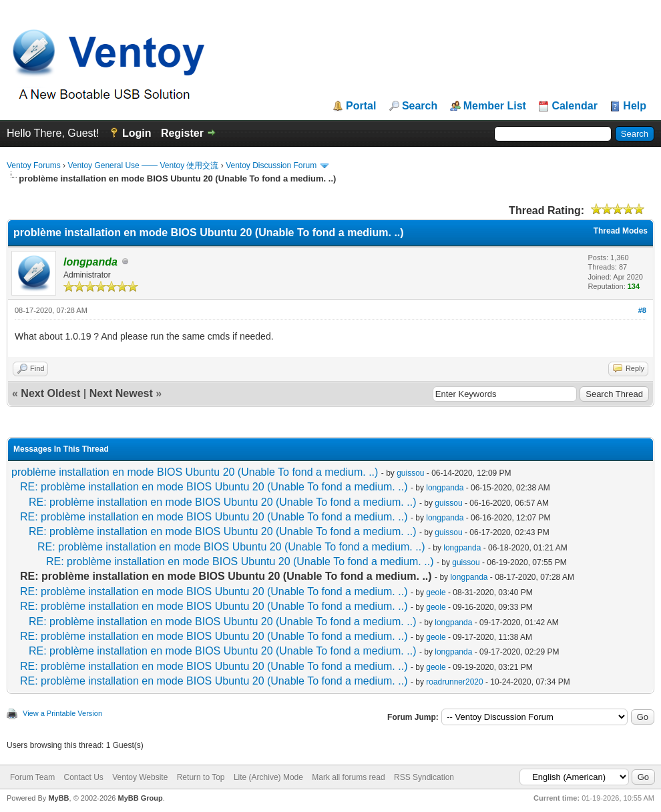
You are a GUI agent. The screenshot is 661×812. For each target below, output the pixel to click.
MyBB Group (140, 798)
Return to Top (201, 777)
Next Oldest (50, 393)
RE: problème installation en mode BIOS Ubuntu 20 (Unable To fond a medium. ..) (214, 487)
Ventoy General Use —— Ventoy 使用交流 (143, 165)
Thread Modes (621, 231)
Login (137, 133)
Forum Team (32, 777)
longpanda (445, 488)
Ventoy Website (140, 777)
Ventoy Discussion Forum (271, 165)
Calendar (574, 106)
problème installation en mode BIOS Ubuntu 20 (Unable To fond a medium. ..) (195, 472)
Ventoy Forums (34, 165)
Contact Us (83, 777)
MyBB (58, 798)
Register (182, 133)
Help (635, 106)
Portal (361, 106)
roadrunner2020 (454, 682)
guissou (410, 473)
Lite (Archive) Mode (268, 777)
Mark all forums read (348, 777)
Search (420, 106)
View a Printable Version (62, 713)
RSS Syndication (424, 777)
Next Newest (121, 393)
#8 (642, 310)
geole (436, 592)
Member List (495, 106)
